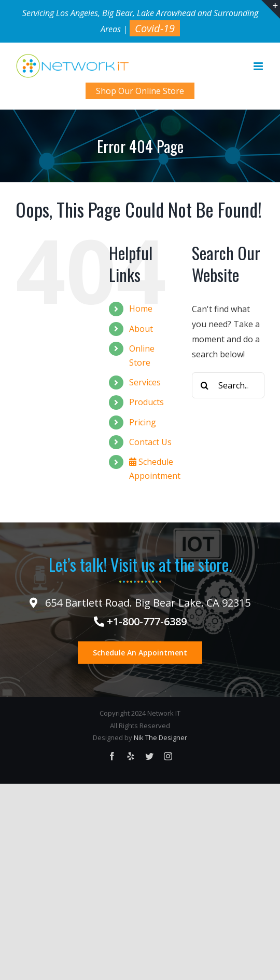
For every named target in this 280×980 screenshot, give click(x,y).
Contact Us (150, 442)
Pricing (143, 422)
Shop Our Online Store (140, 91)
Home (141, 308)
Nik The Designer (160, 737)
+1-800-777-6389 (140, 621)
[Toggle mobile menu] (259, 66)
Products (146, 402)
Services (145, 382)
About (141, 329)
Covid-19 (155, 28)
